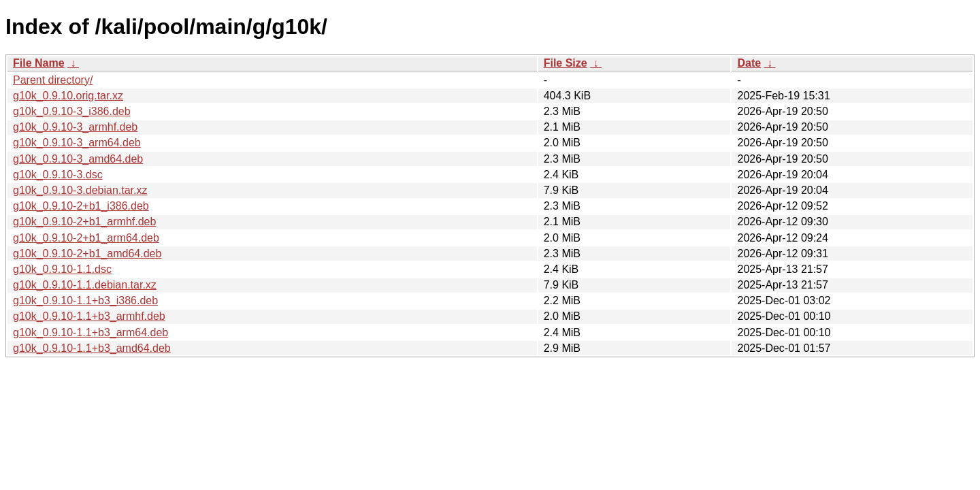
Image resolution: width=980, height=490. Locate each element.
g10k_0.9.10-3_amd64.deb (78, 159)
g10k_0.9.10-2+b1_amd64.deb (87, 254)
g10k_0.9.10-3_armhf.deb (75, 127)
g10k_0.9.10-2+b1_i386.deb (81, 206)
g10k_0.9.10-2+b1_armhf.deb (84, 222)
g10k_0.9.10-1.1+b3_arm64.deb (91, 332)
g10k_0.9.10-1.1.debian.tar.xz (85, 285)
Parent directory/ (53, 80)
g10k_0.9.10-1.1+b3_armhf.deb (89, 316)
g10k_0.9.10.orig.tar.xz (68, 96)
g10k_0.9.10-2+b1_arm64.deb (86, 238)
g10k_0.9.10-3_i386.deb (72, 111)
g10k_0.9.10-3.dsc (58, 175)
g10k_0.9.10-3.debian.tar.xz (80, 190)
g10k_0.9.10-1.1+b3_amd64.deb (92, 348)
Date (749, 63)
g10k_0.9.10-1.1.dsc (62, 269)
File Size (566, 63)
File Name (39, 63)
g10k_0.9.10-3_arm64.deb (77, 143)
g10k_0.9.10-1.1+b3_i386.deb (85, 300)
